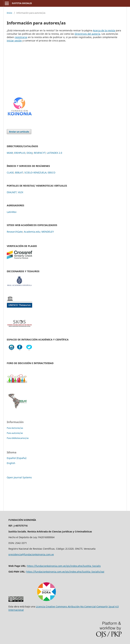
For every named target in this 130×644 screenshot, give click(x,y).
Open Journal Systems (19, 477)
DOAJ (30, 153)
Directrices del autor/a (87, 34)
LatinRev (12, 212)
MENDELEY (48, 232)
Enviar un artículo (19, 132)
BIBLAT (19, 173)
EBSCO (52, 173)
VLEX (21, 192)
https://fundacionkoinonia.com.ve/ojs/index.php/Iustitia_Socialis (64, 566)
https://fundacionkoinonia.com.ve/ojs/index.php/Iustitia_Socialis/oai (65, 572)
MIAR (10, 153)
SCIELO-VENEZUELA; (36, 173)
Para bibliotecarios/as (18, 438)
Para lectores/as (15, 428)
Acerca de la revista (104, 30)
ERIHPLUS (20, 153)
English (11, 463)
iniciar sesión (14, 41)
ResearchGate (15, 232)
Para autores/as (15, 433)
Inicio (9, 13)
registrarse (21, 37)
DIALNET (12, 192)
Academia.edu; (32, 232)
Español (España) (17, 458)
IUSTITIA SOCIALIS (22, 3)
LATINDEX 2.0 (55, 153)
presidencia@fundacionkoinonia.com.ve (31, 554)
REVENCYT (40, 153)
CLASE (10, 173)
